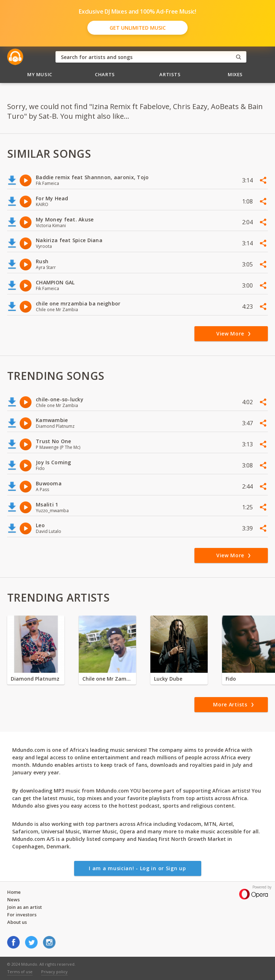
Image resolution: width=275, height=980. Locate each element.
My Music (40, 74)
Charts (105, 74)
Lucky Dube (168, 679)
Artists (170, 74)
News (13, 900)
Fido (231, 679)
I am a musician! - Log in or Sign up (137, 868)
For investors (22, 915)
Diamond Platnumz (35, 679)
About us (17, 922)
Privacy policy (54, 972)
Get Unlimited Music (138, 28)
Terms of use (20, 972)
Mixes (235, 74)
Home (14, 892)
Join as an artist (25, 907)
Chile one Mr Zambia (107, 679)
